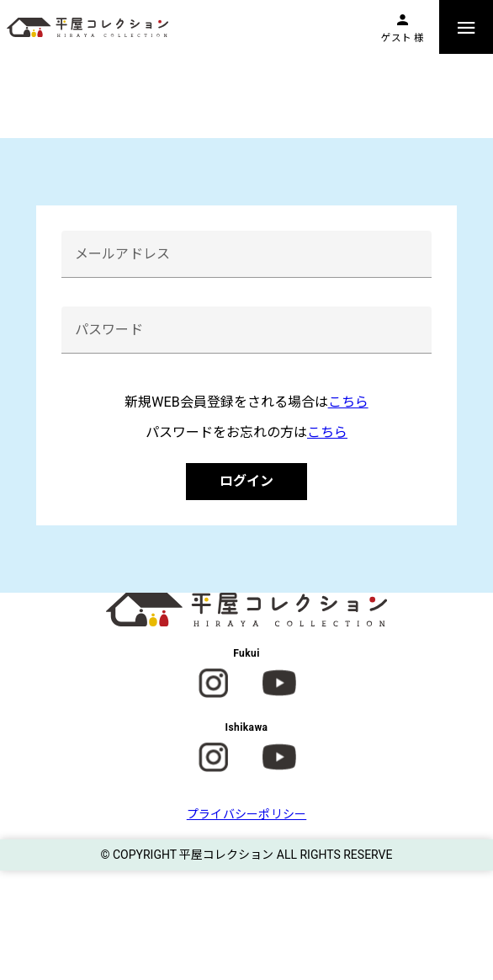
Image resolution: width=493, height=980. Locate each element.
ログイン (246, 481)
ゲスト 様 (403, 38)
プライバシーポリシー (247, 814)
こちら (348, 402)
